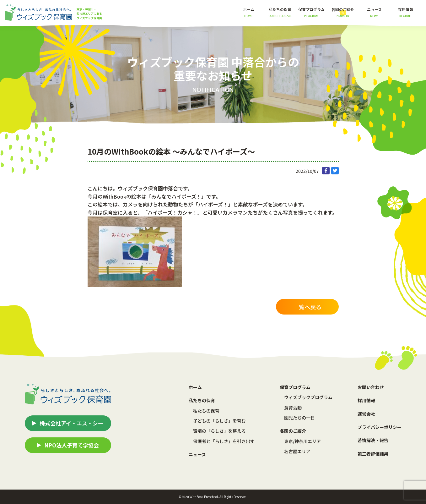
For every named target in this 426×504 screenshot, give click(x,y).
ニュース (374, 12)
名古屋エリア (297, 451)
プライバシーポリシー (380, 427)
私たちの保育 (206, 411)
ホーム (249, 12)
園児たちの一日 (299, 418)
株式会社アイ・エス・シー (71, 423)
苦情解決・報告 (373, 440)
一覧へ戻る (307, 307)
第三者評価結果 (373, 454)
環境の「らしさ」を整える (219, 431)
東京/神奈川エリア (302, 441)
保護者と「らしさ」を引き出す (224, 441)
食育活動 (293, 408)
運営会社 (366, 414)
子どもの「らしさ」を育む (219, 421)
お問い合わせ (371, 387)
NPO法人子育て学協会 (72, 445)
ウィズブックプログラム (308, 397)
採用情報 (406, 12)
